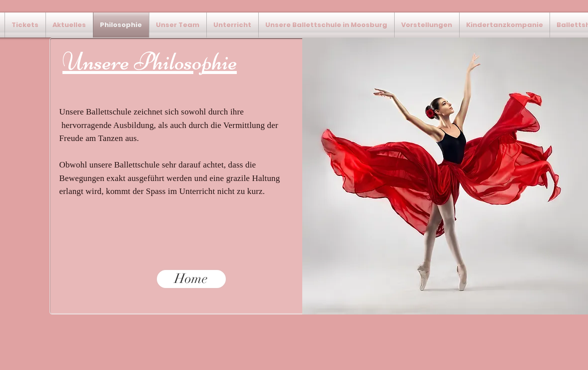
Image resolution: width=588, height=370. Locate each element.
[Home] (191, 279)
